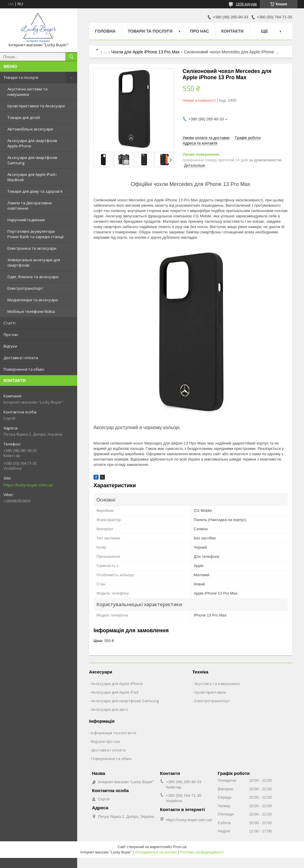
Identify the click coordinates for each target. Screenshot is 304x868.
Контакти (232, 31)
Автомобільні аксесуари (30, 129)
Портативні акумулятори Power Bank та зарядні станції (35, 234)
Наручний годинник (26, 220)
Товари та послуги (21, 77)
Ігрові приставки (210, 692)
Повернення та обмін (24, 369)
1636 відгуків (246, 4)
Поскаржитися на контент (156, 852)
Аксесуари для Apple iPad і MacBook (32, 177)
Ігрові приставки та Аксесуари (36, 106)
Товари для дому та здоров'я (35, 191)
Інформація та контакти (114, 733)
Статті (9, 323)
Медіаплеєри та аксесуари (33, 300)
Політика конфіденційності (202, 852)
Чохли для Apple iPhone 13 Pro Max (145, 52)
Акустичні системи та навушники (27, 92)
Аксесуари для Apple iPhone (117, 684)
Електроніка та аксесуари (32, 248)
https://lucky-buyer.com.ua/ (28, 485)
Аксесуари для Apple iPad (115, 692)
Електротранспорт (25, 288)
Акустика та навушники (217, 684)
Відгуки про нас (106, 741)
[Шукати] (71, 57)
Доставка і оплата (21, 358)
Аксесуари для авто (110, 709)
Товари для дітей (24, 117)
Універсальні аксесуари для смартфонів (34, 262)
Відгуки (10, 346)
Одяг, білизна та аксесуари (33, 277)
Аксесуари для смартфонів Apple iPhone (32, 143)
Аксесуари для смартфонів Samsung (32, 160)
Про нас (11, 335)
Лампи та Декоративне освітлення (30, 206)
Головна (105, 31)
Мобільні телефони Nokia (31, 311)
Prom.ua (180, 847)
